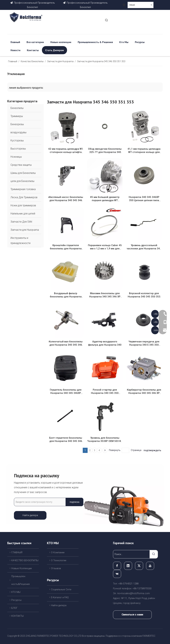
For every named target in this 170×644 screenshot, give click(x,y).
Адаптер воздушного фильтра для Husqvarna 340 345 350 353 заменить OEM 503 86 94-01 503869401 (105, 343)
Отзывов (56, 568)
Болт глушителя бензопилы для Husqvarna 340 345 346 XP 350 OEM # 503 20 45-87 (66, 440)
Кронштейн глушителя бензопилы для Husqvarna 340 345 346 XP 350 (66, 247)
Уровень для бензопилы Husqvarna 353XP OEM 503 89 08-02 (105, 440)
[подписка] (74, 502)
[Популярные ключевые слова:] (107, 20)
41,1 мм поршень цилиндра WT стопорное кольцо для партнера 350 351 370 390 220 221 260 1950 (144, 151)
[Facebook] (117, 566)
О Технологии (59, 560)
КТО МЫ (16, 592)
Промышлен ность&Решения (20, 580)
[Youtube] (150, 566)
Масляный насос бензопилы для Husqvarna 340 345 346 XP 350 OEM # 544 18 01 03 (66, 199)
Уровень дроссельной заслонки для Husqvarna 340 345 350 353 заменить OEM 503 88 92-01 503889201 (144, 247)
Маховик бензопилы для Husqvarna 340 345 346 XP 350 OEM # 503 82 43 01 (105, 295)
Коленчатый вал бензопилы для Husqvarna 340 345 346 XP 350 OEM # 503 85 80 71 (66, 343)
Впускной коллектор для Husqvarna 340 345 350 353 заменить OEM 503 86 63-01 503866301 (144, 295)
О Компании (58, 552)
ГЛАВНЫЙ (17, 552)
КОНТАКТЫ (17, 616)
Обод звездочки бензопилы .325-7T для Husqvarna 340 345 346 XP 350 (105, 151)
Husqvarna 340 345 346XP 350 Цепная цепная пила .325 (144, 199)
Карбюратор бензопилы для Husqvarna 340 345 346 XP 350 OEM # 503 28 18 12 (144, 391)
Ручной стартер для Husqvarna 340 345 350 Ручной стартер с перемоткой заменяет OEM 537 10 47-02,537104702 (105, 391)
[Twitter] (139, 566)
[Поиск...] (131, 554)
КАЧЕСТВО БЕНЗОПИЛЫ (25, 560)
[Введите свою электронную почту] (39, 502)
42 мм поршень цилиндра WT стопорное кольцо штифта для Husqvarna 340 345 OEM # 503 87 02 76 (66, 151)
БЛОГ (14, 608)
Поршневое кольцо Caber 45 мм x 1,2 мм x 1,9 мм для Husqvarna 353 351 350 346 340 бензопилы (105, 247)
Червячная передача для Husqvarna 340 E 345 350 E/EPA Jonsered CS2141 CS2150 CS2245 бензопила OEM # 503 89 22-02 (144, 343)
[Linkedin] (128, 566)
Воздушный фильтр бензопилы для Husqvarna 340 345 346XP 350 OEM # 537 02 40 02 (66, 295)
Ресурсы (16, 600)
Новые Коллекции (22, 568)
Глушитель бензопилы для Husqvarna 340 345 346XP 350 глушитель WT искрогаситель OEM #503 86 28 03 (66, 391)
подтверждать (152, 450)
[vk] (117, 574)
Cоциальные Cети (61, 589)
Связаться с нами (132, 615)
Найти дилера (30, 515)
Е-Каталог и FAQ (60, 597)
